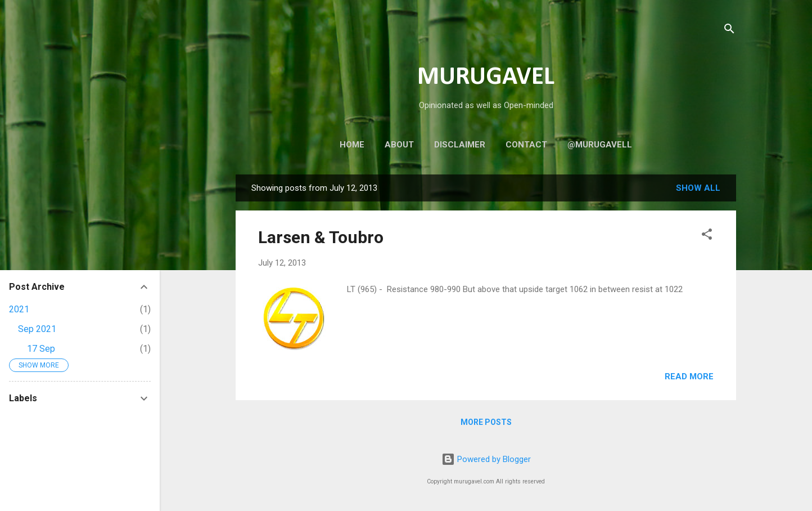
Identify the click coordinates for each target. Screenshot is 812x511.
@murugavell (600, 145)
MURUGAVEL (486, 77)
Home (352, 145)
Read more (689, 376)
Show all (698, 188)
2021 (19, 309)
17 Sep (41, 349)
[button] (707, 236)
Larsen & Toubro (321, 237)
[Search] (729, 31)
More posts (486, 422)
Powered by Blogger (486, 459)
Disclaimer (460, 145)
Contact (526, 145)
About (399, 145)
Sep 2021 (37, 329)
